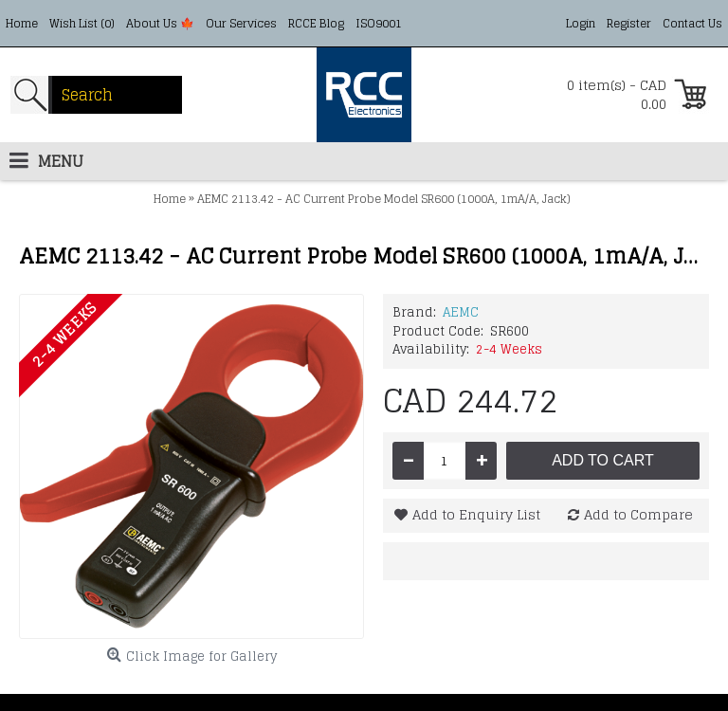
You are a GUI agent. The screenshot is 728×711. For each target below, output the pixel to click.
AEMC (461, 312)
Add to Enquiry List (476, 514)
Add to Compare (638, 514)
